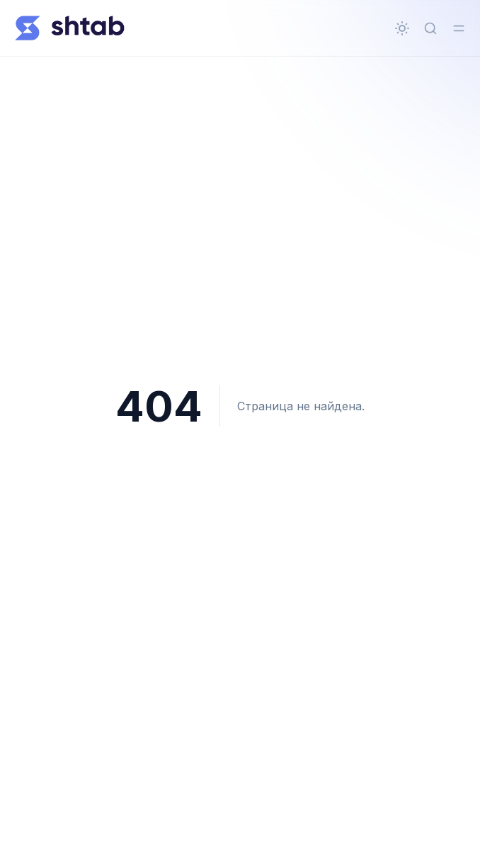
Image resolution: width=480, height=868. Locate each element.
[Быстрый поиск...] (430, 28)
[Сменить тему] (402, 28)
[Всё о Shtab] (69, 28)
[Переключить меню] (459, 28)
